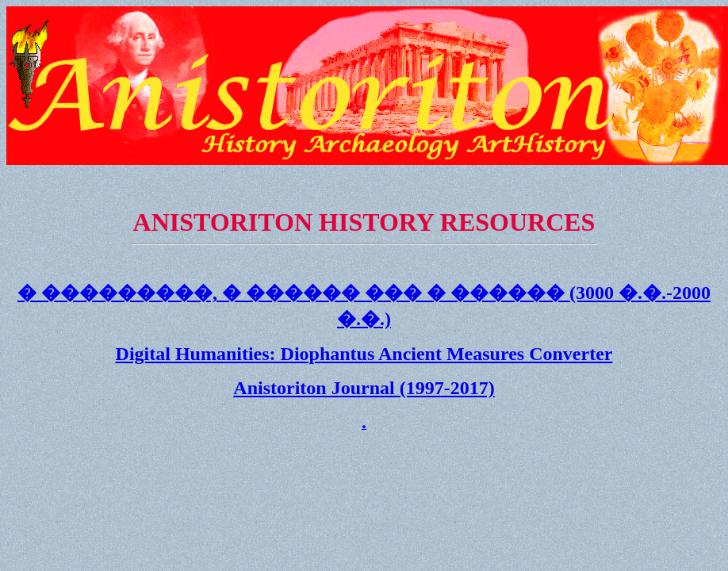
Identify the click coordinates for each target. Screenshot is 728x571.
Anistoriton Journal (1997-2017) (364, 388)
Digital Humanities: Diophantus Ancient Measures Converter (364, 354)
